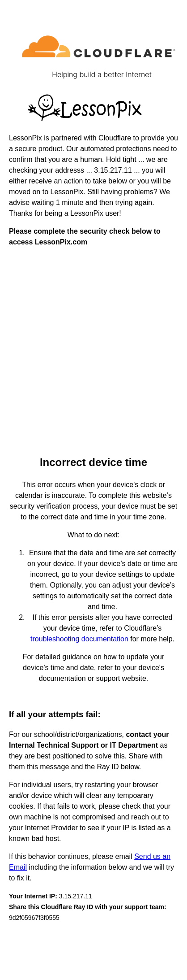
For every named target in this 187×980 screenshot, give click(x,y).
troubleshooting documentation (79, 639)
